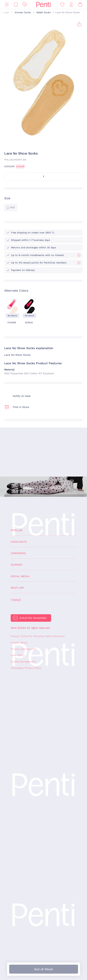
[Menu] (7, 5)
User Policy (18, 655)
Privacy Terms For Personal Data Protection (38, 636)
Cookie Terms (19, 643)
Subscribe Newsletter (33, 618)
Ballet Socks (44, 12)
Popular (17, 530)
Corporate (18, 553)
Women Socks (23, 12)
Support (17, 565)
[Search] (16, 5)
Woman (5, 12)
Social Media (20, 576)
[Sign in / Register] (71, 5)
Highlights (19, 542)
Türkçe (16, 600)
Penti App (17, 588)
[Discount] (25, 5)
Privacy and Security (23, 649)
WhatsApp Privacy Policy (26, 668)
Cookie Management (23, 662)
